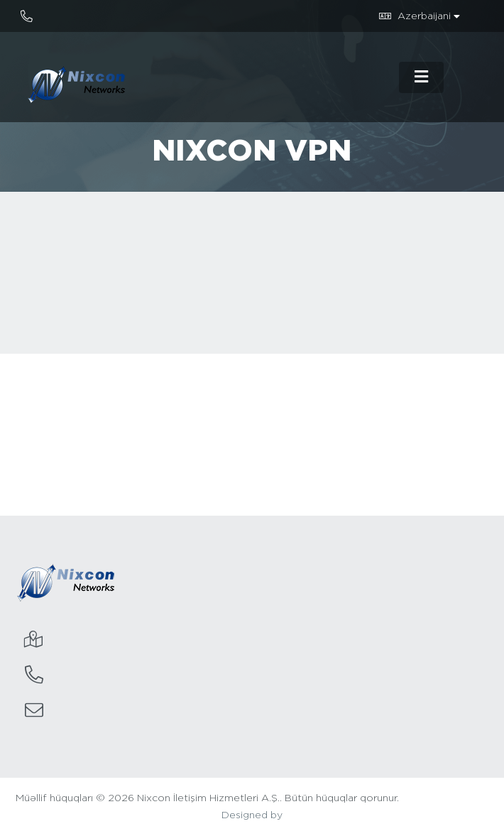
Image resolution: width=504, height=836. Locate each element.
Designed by (252, 815)
